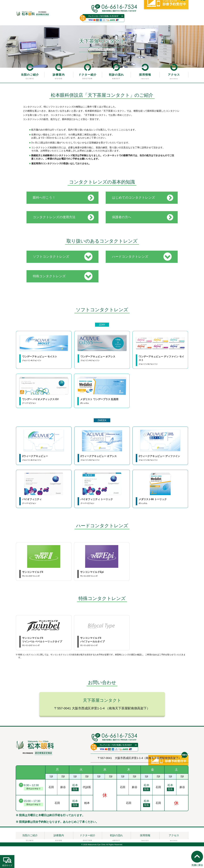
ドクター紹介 (88, 75)
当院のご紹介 (30, 75)
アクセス (174, 75)
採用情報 (145, 75)
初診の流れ (116, 75)
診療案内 (59, 75)
